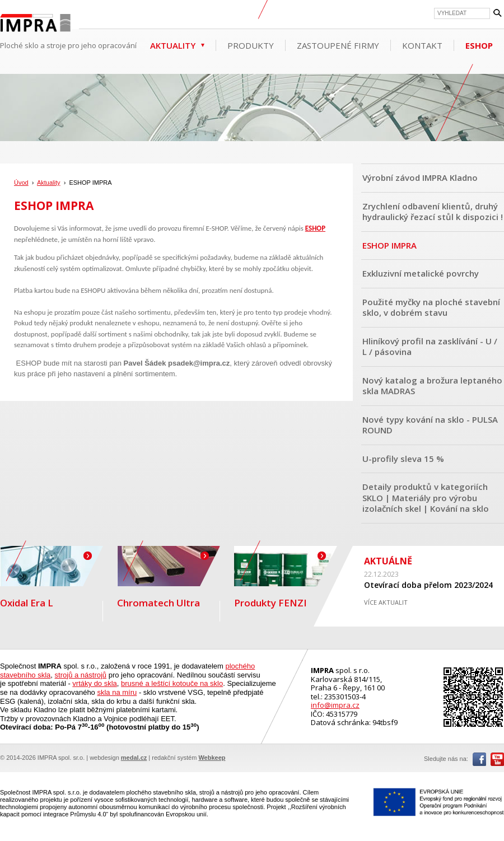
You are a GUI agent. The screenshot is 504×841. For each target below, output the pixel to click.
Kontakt (422, 45)
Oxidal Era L (52, 578)
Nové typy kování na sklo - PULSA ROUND (430, 425)
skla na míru (117, 692)
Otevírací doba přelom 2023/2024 (428, 585)
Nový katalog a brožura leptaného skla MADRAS (432, 386)
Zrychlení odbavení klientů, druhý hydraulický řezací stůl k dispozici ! (433, 212)
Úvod (21, 183)
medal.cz (134, 758)
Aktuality (173, 45)
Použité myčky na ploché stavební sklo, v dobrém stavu (431, 307)
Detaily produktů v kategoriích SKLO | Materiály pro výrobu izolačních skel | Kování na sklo (426, 497)
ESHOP (479, 45)
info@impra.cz (335, 705)
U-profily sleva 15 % (403, 459)
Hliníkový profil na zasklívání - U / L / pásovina (430, 347)
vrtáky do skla (94, 683)
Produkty (251, 45)
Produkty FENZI (286, 578)
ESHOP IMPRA (389, 245)
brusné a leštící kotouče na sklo (172, 683)
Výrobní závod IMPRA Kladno (420, 177)
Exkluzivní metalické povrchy (421, 273)
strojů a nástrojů (81, 675)
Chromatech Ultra (169, 578)
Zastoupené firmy (338, 45)
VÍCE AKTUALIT (386, 602)
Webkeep (212, 758)
